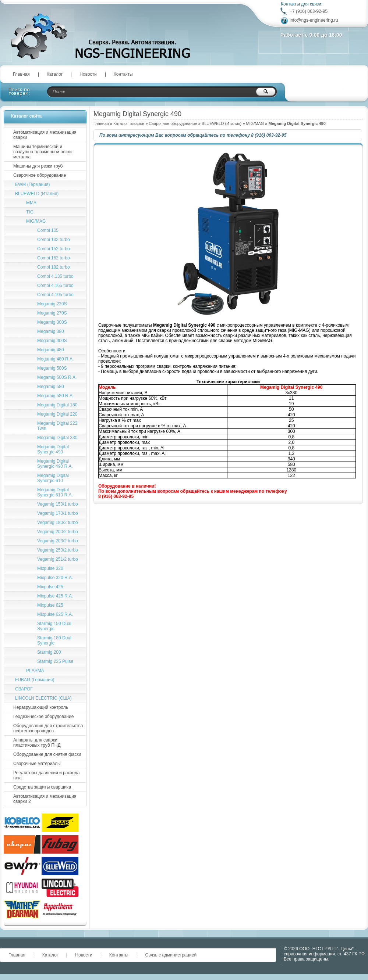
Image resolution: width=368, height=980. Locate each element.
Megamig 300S (52, 322)
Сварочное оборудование (173, 123)
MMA (31, 203)
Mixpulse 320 (50, 568)
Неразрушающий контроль (41, 707)
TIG (30, 212)
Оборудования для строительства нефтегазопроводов (48, 728)
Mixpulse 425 (50, 587)
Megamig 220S (52, 304)
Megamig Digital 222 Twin (57, 426)
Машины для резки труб (38, 166)
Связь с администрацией (171, 955)
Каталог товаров (129, 123)
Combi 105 (48, 230)
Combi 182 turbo (54, 267)
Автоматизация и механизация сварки (45, 135)
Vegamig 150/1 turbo (58, 504)
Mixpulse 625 (50, 605)
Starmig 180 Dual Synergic (54, 640)
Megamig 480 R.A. (55, 359)
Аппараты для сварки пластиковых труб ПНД (37, 743)
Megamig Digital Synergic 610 (53, 478)
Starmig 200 (49, 652)
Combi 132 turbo (54, 240)
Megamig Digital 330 (57, 438)
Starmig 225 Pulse (55, 661)
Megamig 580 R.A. (55, 396)
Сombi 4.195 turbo (55, 295)
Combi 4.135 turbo (55, 276)
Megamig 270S (52, 313)
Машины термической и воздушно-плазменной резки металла (43, 152)
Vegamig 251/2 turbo (58, 559)
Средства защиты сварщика (42, 787)
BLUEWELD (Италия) (222, 123)
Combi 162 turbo (54, 258)
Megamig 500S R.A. (57, 377)
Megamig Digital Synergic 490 (53, 449)
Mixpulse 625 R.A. (55, 614)
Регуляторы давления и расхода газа (46, 775)
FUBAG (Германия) (35, 680)
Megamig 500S (52, 368)
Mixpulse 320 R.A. (55, 578)
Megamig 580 (51, 387)
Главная (21, 74)
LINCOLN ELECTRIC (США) (43, 698)
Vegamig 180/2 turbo (58, 523)
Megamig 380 (51, 331)
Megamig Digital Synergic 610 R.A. (55, 492)
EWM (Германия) (32, 184)
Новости (88, 74)
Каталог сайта (26, 116)
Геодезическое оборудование (43, 717)
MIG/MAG (255, 123)
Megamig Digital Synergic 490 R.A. (55, 464)
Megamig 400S (52, 341)
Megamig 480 (51, 350)
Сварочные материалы (37, 764)
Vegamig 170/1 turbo (58, 513)
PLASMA (35, 671)
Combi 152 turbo (54, 249)
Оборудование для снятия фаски (47, 754)
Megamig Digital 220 (57, 414)
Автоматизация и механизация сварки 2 (45, 799)
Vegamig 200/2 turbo (58, 532)
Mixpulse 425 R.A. (55, 596)
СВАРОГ (24, 689)
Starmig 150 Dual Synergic (54, 626)
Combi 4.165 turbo (55, 286)
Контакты (123, 74)
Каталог (55, 74)
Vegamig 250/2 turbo (58, 550)
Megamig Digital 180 (57, 405)
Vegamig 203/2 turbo (58, 541)
